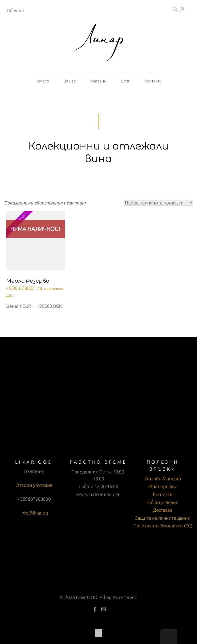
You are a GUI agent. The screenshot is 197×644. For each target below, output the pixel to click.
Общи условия (163, 502)
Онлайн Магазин (163, 479)
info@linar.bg (34, 513)
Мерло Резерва (28, 281)
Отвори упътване (34, 485)
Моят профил (163, 486)
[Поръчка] (158, 203)
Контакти (153, 81)
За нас (70, 81)
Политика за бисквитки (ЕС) (163, 526)
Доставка (163, 510)
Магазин (98, 81)
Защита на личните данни (163, 518)
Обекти (15, 10)
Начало (42, 81)
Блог (125, 81)
